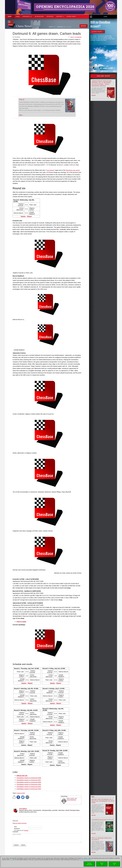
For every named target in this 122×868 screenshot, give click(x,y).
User (15, 827)
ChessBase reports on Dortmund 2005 (29, 784)
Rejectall (102, 864)
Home (18, 17)
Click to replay (21, 622)
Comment (15, 832)
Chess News (24, 26)
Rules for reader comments (20, 823)
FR (70, 27)
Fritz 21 (22, 100)
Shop (10, 17)
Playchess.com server (73, 170)
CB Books (50, 17)
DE (64, 27)
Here (11, 860)
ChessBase (23, 809)
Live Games (50, 170)
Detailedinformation (89, 864)
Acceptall (114, 864)
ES (68, 27)
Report (29, 216)
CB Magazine (39, 17)
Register (26, 830)
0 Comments (78, 37)
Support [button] (60, 17)
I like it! (72, 37)
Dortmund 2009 (21, 793)
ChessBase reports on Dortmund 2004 (29, 787)
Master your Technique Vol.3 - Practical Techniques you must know (103, 801)
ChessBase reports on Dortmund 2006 (29, 782)
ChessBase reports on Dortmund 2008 (29, 778)
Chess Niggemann (71, 800)
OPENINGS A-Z (27, 17)
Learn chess (71, 17)
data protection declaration (85, 860)
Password (17, 829)
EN (66, 27)
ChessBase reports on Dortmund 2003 (29, 789)
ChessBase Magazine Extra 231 (103, 820)
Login (105, 17)
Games (23, 216)
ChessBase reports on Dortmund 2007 (29, 780)
